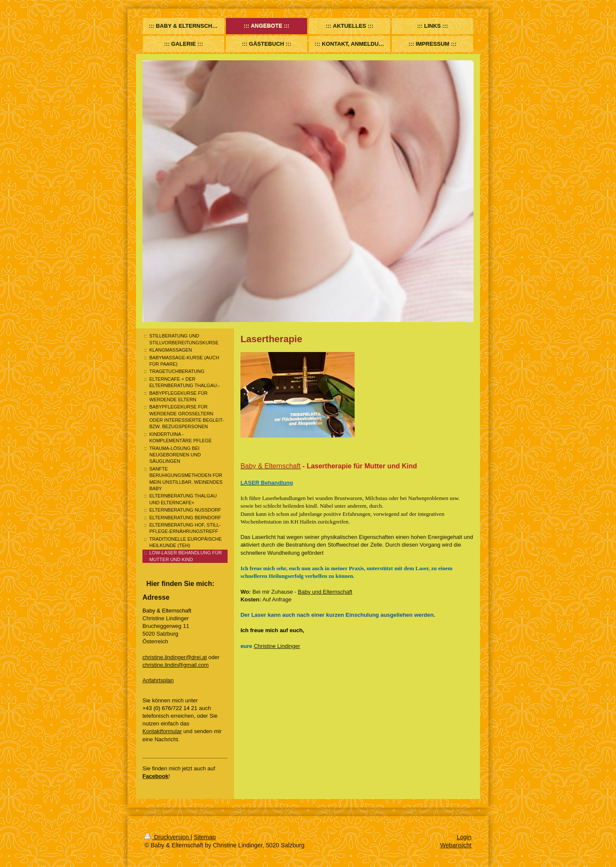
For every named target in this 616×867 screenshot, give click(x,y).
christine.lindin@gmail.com (176, 665)
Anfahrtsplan (158, 680)
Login (464, 837)
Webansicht (456, 845)
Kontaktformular (162, 731)
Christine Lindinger (277, 646)
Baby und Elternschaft (325, 592)
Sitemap (205, 837)
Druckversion (167, 837)
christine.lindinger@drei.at (175, 657)
